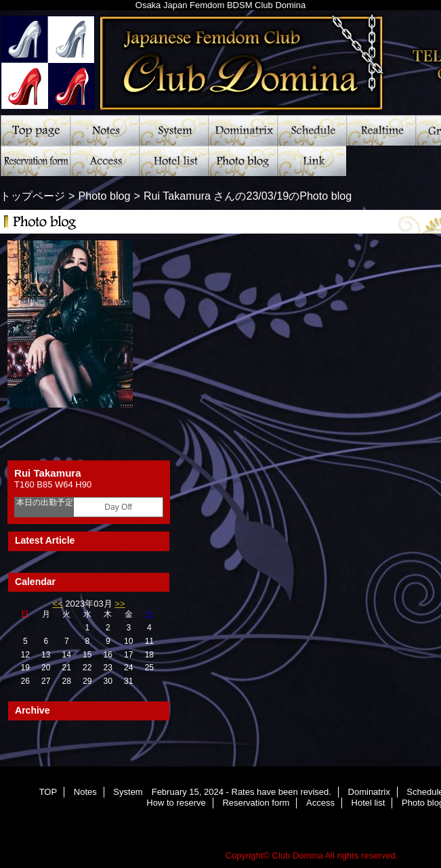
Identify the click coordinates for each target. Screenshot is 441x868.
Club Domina (298, 855)
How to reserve (176, 803)
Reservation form (35, 161)
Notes (104, 130)
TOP (35, 130)
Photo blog (243, 161)
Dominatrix (243, 130)
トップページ (33, 196)
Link (312, 161)
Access (104, 161)
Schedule (312, 130)
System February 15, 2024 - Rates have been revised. (173, 130)
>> (120, 604)
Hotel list (173, 161)
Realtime (381, 130)
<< (57, 604)
